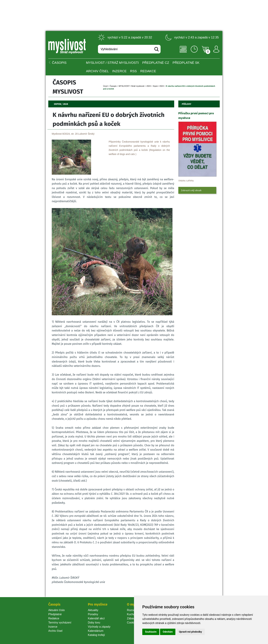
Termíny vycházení (60, 623)
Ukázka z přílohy (186, 181)
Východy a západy (99, 627)
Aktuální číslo (56, 610)
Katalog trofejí (96, 635)
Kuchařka (133, 614)
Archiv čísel (97, 71)
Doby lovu (94, 623)
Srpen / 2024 (158, 86)
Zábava (131, 618)
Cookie (132, 623)
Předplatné (55, 614)
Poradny (93, 614)
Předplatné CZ (156, 63)
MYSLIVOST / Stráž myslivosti (112, 63)
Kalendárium (96, 631)
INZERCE (119, 71)
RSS (133, 71)
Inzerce (53, 627)
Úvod (105, 86)
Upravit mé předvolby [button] (190, 632)
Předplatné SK (186, 63)
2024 (148, 86)
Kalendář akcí (96, 618)
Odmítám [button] (168, 632)
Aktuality (93, 610)
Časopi (113, 86)
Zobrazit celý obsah (191, 190)
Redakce (148, 71)
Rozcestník (134, 610)
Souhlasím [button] (151, 632)
